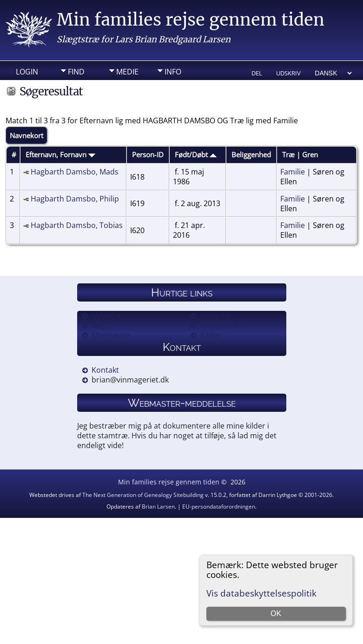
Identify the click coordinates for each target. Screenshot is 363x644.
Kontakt (105, 370)
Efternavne (111, 335)
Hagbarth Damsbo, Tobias (77, 225)
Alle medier (220, 325)
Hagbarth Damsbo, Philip (75, 199)
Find (76, 72)
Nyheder (107, 315)
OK (276, 614)
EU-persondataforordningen (219, 506)
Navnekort (26, 135)
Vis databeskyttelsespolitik (261, 593)
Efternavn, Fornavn (60, 154)
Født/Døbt (196, 154)
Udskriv (288, 73)
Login (27, 72)
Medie (127, 72)
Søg (98, 325)
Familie (293, 172)
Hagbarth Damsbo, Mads (75, 172)
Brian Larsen (158, 506)
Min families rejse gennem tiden (191, 20)
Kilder (211, 335)
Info (173, 72)
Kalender (216, 315)
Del (257, 73)
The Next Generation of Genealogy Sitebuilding (143, 495)
